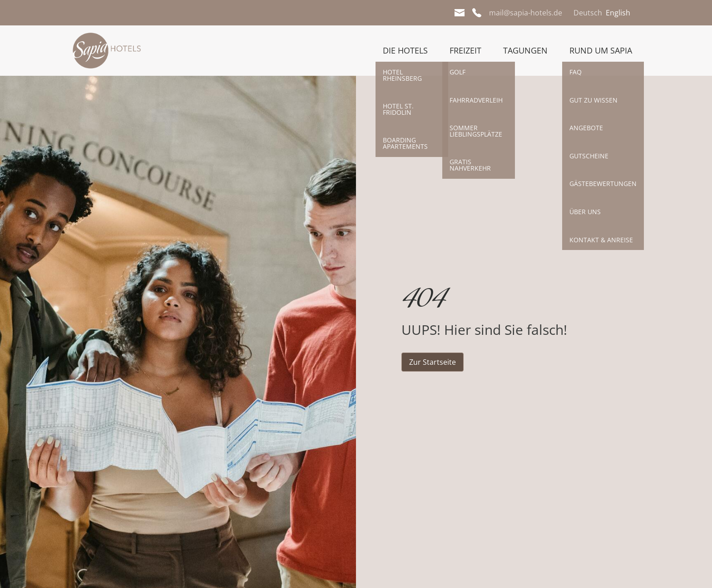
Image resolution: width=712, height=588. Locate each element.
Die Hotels (405, 50)
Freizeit (465, 50)
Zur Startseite (433, 362)
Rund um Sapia (601, 50)
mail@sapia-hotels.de (526, 13)
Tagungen (525, 50)
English (618, 13)
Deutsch (588, 13)
